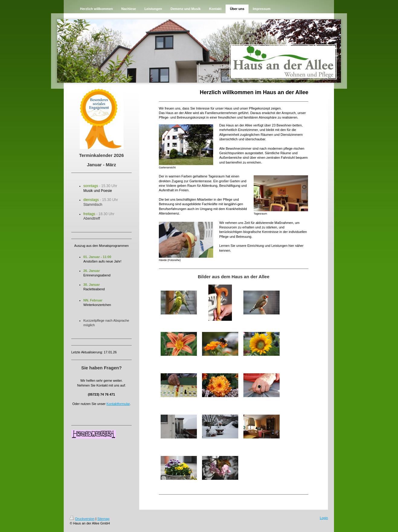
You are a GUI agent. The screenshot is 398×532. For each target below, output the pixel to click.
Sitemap (103, 519)
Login (324, 518)
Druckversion (82, 519)
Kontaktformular (118, 404)
